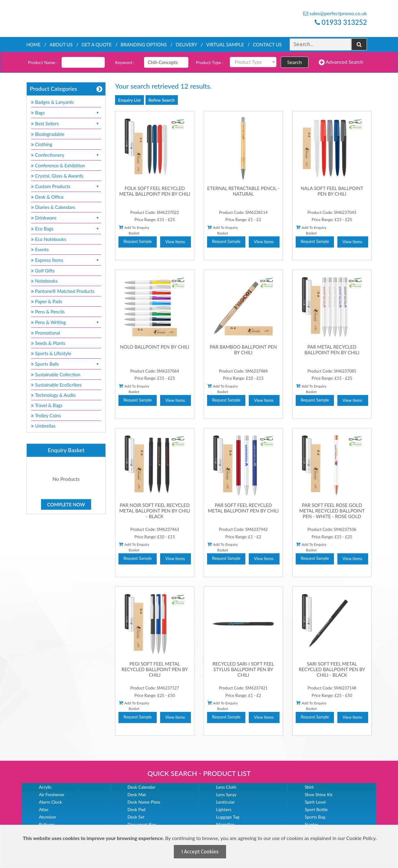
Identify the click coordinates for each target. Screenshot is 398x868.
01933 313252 (341, 22)
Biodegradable (48, 134)
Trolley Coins (47, 415)
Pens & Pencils (48, 312)
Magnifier (225, 824)
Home (33, 44)
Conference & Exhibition (58, 165)
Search (295, 62)
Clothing (42, 144)
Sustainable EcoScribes (56, 385)
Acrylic (45, 787)
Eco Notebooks (49, 239)
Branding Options (144, 44)
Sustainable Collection (56, 374)
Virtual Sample (225, 44)
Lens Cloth (226, 787)
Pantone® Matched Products (63, 291)
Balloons (47, 824)
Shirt (309, 787)
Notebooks (44, 281)
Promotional (46, 333)
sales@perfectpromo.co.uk (335, 13)
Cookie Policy (361, 838)
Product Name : (43, 62)
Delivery (186, 44)
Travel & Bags (47, 405)
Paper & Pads (47, 301)
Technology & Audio (53, 395)
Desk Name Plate (144, 802)
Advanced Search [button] (341, 62)
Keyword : (125, 62)
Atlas (44, 809)
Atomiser (47, 817)
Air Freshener (52, 794)
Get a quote (97, 44)
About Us (61, 44)
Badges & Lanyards (52, 102)
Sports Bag (315, 817)
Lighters (224, 809)
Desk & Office (47, 197)
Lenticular (225, 802)
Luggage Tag (228, 817)
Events (40, 249)
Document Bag (142, 824)
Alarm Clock (50, 802)
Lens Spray (226, 794)
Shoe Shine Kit (319, 794)
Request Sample (138, 241)
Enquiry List (130, 100)
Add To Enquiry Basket (134, 230)
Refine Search (162, 100)
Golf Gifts (43, 271)
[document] (200, 846)
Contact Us (267, 44)
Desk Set (136, 817)
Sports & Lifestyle (51, 353)
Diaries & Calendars (53, 207)
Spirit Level (315, 802)
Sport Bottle (316, 809)
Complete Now (66, 504)
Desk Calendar (141, 787)
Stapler (311, 824)
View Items (175, 242)
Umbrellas (43, 426)
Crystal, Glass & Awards (57, 176)
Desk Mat (137, 794)
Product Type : (210, 62)
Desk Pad (137, 809)
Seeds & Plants (48, 343)
